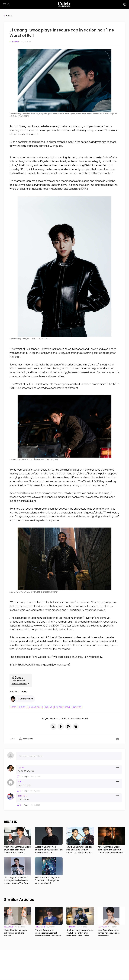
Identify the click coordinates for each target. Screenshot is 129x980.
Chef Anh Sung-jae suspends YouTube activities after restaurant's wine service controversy (80, 933)
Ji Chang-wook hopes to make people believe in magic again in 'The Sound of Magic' (17, 880)
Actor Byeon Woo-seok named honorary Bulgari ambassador (109, 933)
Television (14, 41)
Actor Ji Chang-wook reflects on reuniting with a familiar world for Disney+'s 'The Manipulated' (49, 850)
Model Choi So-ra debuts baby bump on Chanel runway (15, 933)
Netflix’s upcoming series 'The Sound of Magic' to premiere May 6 (48, 880)
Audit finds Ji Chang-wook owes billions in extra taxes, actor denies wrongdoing (17, 850)
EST (20, 782)
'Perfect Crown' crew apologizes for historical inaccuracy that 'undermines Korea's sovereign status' (49, 933)
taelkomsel (23, 796)
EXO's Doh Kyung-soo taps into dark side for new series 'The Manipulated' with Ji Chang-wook (80, 850)
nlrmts (21, 767)
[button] (53, 727)
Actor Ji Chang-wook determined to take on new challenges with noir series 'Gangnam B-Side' (110, 850)
